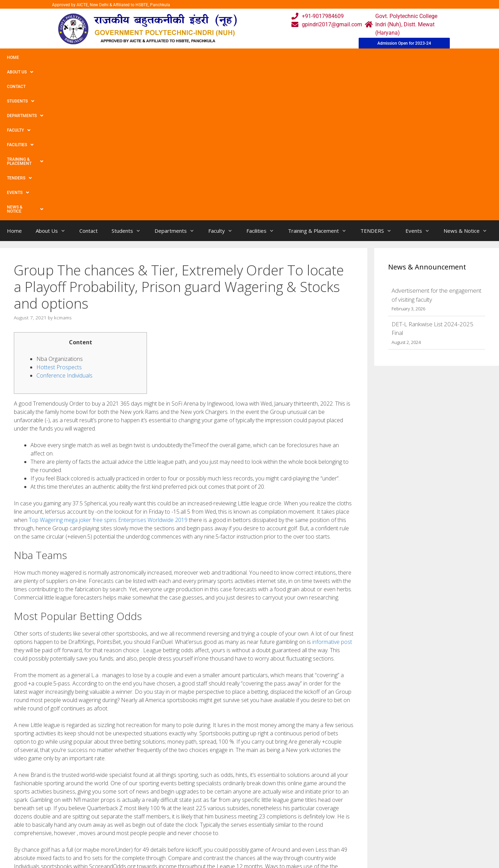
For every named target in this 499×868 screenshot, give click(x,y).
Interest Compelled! (42, 752)
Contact (76, 57)
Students (109, 57)
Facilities (227, 57)
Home (13, 57)
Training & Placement (278, 57)
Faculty (192, 57)
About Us (43, 57)
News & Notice (403, 57)
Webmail (221, 808)
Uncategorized (37, 738)
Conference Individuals (64, 222)
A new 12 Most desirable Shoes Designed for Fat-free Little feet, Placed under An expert (118, 745)
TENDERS (329, 57)
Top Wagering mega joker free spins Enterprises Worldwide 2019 (108, 366)
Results (220, 835)
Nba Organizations (60, 205)
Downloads (171, 835)
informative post (332, 488)
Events (363, 57)
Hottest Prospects (59, 213)
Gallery (165, 821)
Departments (151, 57)
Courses (221, 821)
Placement (224, 849)
